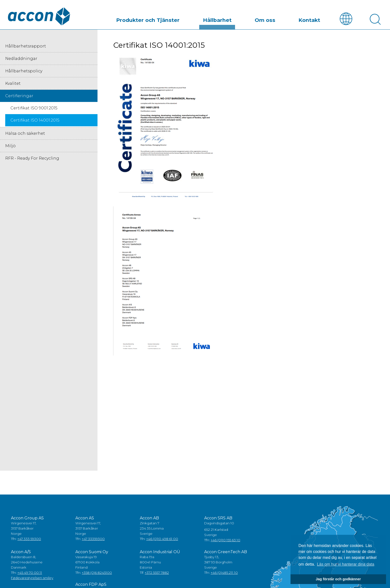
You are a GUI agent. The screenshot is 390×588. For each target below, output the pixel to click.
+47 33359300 (93, 539)
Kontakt (313, 18)
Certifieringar (19, 96)
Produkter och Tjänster (176, 18)
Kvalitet (13, 84)
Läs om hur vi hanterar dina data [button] (345, 564)
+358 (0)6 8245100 (97, 573)
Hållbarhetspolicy (24, 71)
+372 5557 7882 (157, 573)
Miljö (10, 146)
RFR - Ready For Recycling (32, 158)
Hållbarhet (237, 18)
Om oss (277, 18)
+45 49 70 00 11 (30, 573)
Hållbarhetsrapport (26, 46)
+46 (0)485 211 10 (224, 573)
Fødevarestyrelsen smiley (32, 578)
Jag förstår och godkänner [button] (338, 579)
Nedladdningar (21, 59)
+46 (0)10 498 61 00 (162, 539)
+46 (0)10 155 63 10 (225, 540)
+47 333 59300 (29, 539)
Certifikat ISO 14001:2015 (35, 120)
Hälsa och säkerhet (25, 134)
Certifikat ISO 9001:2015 (34, 108)
